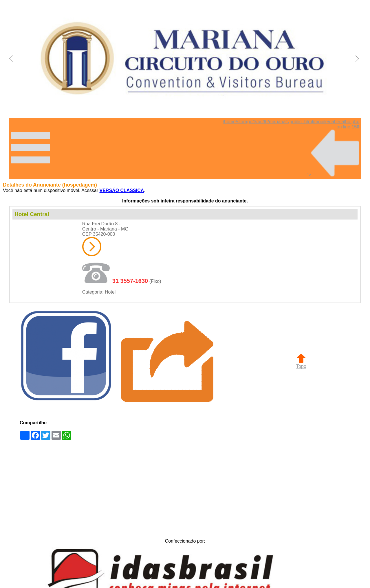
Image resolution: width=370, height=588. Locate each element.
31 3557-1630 (130, 281)
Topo (301, 364)
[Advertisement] (185, 488)
